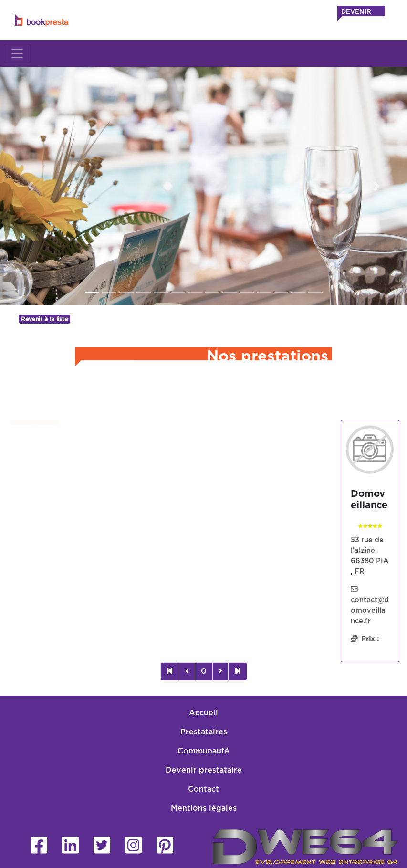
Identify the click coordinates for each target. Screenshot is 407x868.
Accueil (203, 713)
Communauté (203, 751)
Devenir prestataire (204, 770)
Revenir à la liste (44, 319)
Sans (48, 605)
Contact (203, 789)
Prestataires (204, 732)
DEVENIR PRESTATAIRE (364, 17)
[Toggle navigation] (17, 53)
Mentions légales (204, 808)
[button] (31, 186)
